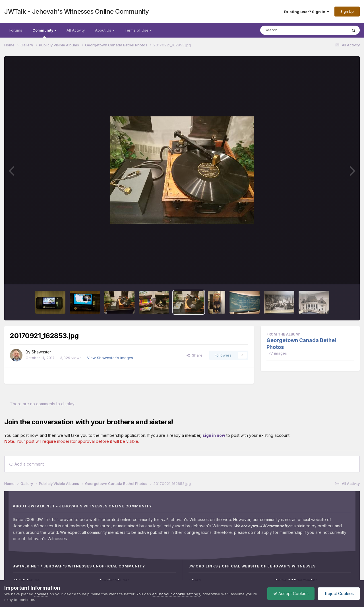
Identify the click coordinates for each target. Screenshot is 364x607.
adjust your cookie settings (176, 594)
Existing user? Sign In (307, 12)
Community (44, 33)
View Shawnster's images (110, 358)
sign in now (214, 435)
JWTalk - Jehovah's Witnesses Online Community (77, 11)
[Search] (288, 30)
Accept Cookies (291, 593)
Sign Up (347, 11)
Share (195, 355)
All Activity (76, 30)
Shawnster (41, 352)
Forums (16, 30)
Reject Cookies (339, 593)
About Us (105, 30)
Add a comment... (28, 464)
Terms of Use (138, 30)
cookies (41, 594)
